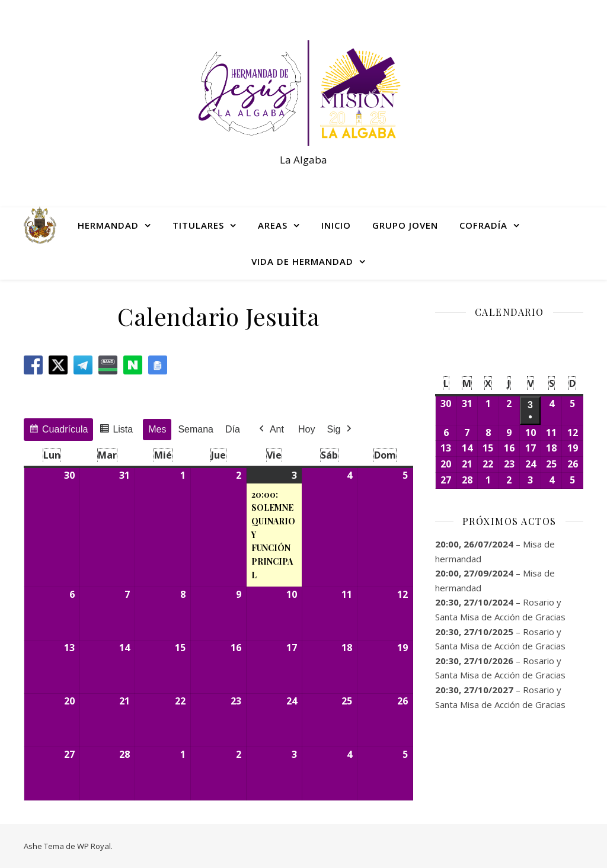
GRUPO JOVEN (405, 225)
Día (233, 429)
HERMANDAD (108, 225)
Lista (116, 430)
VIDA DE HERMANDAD (302, 261)
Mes (157, 429)
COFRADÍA (483, 225)
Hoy (306, 429)
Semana (196, 429)
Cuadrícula (58, 430)
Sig (340, 429)
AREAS (273, 225)
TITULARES (198, 225)
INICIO (336, 225)
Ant (270, 429)
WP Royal (94, 846)
